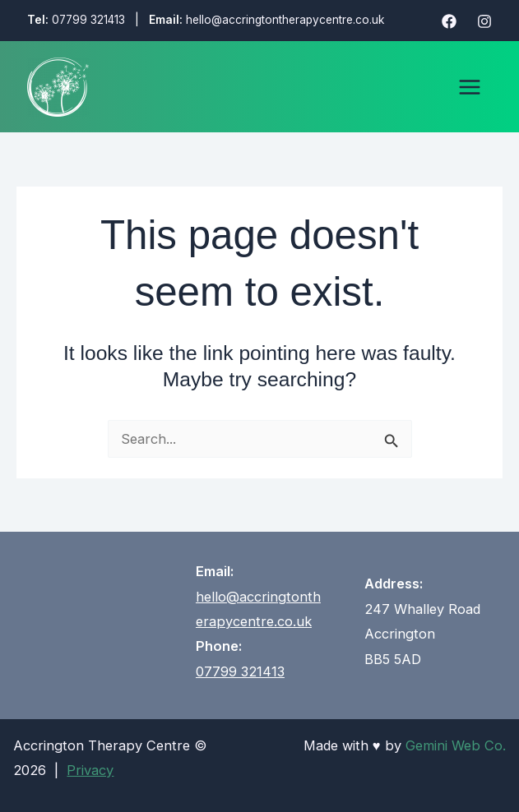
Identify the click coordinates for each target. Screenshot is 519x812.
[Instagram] (484, 21)
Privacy (90, 770)
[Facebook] (449, 21)
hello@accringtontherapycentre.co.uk (285, 20)
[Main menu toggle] (470, 87)
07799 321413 (88, 20)
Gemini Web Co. (456, 745)
